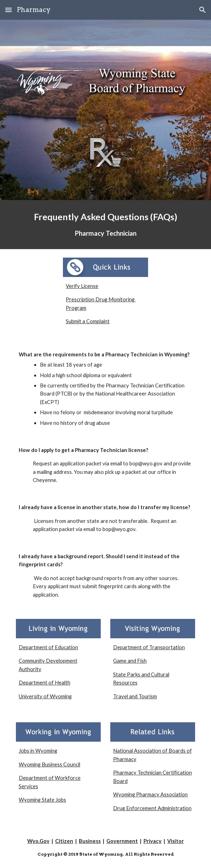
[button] (8, 10)
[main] (105, 225)
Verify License (82, 286)
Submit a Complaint (88, 321)
